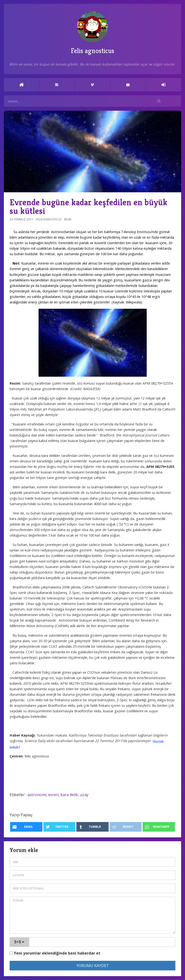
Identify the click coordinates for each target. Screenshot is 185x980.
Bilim (68, 219)
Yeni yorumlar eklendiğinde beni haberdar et (55, 953)
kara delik (69, 795)
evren (53, 795)
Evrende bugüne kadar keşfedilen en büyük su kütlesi (89, 207)
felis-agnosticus (49, 219)
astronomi (37, 795)
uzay (84, 795)
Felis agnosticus (92, 33)
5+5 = (19, 942)
